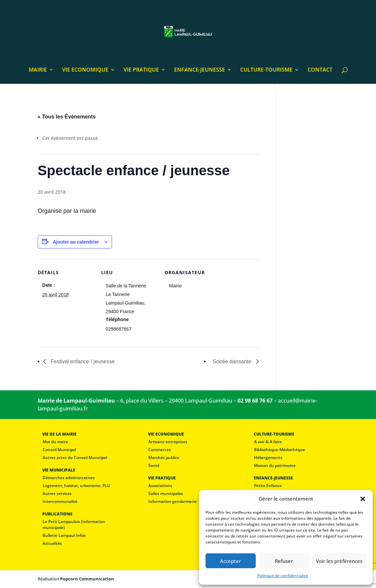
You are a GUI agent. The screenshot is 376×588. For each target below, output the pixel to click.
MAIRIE (38, 70)
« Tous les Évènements (67, 117)
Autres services (57, 493)
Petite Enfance (268, 486)
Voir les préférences (339, 561)
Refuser (284, 561)
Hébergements (268, 457)
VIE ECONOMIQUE (85, 70)
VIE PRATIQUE (141, 70)
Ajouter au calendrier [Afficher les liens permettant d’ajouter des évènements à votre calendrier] (76, 242)
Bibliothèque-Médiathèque (280, 450)
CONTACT (320, 70)
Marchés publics (164, 457)
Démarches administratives (69, 478)
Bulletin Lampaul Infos (64, 535)
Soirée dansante (233, 361)
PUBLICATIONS (57, 514)
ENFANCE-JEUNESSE (200, 70)
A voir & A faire (268, 442)
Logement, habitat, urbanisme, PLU (76, 486)
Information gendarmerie (172, 501)
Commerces (160, 450)
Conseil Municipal (59, 450)
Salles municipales (166, 493)
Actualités (52, 543)
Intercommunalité (60, 501)
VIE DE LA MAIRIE (59, 434)
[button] (363, 499)
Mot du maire (55, 442)
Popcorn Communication (87, 579)
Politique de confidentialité (283, 576)
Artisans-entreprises (168, 442)
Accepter (230, 561)
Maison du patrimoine (275, 465)
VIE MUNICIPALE (59, 470)
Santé (154, 465)
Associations (160, 486)
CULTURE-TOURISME (266, 70)
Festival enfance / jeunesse (82, 361)
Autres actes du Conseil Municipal (75, 457)
